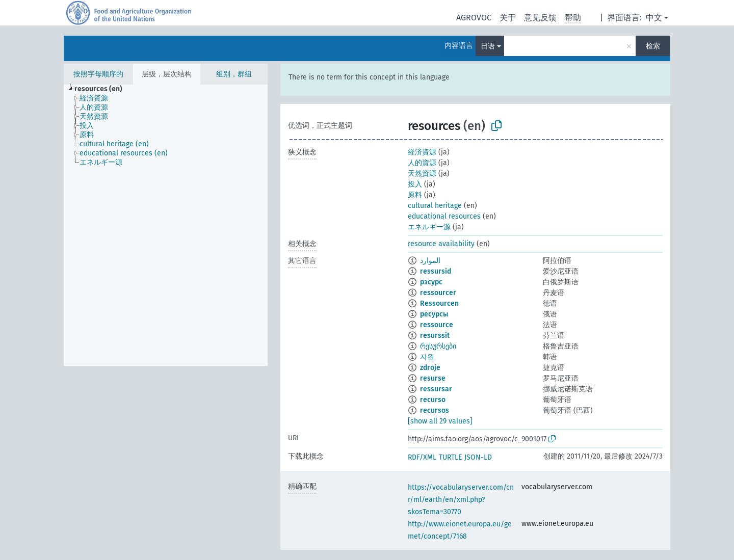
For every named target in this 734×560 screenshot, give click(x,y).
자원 (427, 357)
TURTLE (450, 457)
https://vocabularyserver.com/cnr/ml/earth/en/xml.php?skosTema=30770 (461, 500)
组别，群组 (234, 74)
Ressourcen (439, 303)
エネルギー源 (429, 227)
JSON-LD (478, 457)
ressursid (436, 271)
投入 (415, 184)
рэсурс (431, 282)
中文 (654, 18)
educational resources (444, 216)
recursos (435, 410)
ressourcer (438, 293)
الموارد (430, 261)
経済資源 (422, 152)
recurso (433, 400)
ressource (437, 325)
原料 (415, 195)
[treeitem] (103, 89)
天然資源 (422, 174)
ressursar (436, 389)
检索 (653, 46)
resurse (433, 378)
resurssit (435, 336)
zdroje (430, 368)
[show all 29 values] (440, 421)
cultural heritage (435, 206)
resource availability (441, 244)
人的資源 (422, 163)
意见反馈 (540, 18)
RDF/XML (422, 457)
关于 (508, 18)
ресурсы (434, 314)
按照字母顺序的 (98, 74)
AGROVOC (474, 18)
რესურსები (438, 346)
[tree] (166, 225)
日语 (488, 46)
